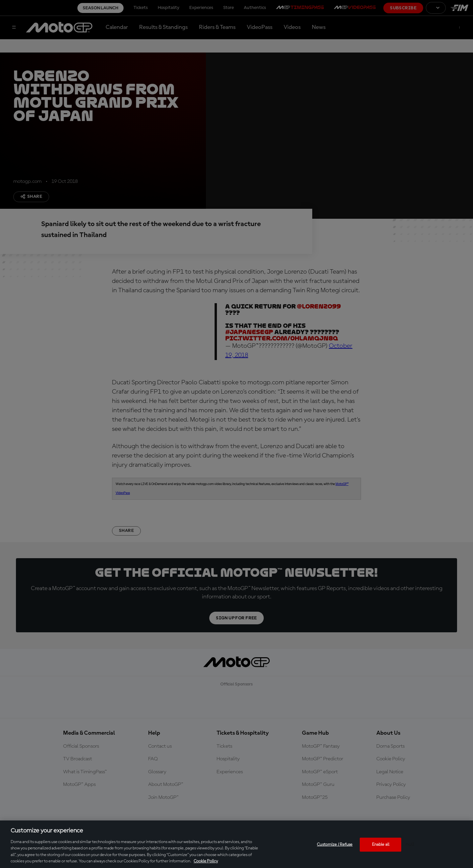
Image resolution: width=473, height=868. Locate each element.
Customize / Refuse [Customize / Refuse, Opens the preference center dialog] (335, 845)
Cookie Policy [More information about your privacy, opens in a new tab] (206, 861)
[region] (236, 844)
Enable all (381, 845)
